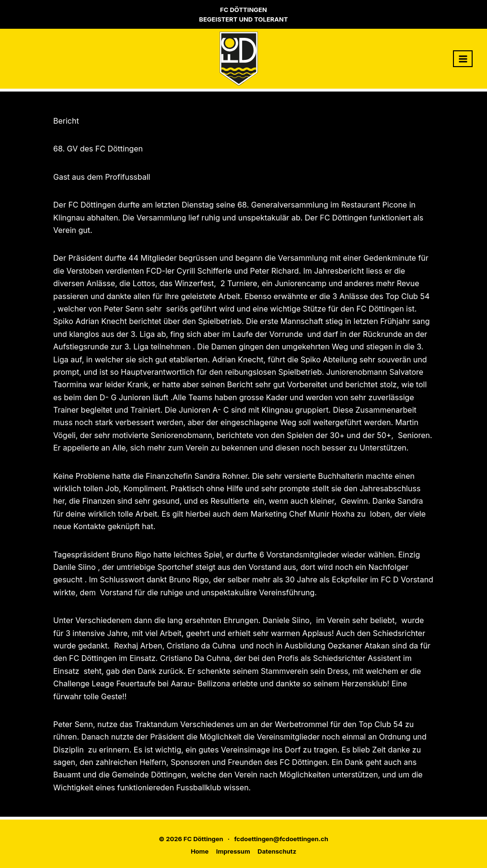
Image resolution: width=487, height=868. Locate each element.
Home (200, 851)
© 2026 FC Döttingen (191, 839)
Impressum (233, 851)
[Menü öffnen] (463, 59)
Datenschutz (277, 851)
